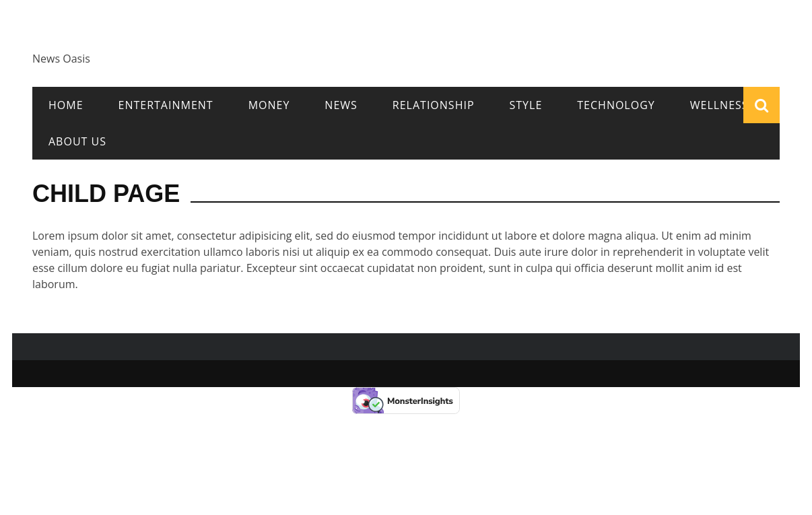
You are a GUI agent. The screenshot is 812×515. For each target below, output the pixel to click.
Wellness (719, 105)
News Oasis (61, 59)
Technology (616, 105)
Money (269, 105)
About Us (77, 141)
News (341, 105)
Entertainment (166, 105)
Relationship (434, 105)
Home (66, 105)
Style (526, 105)
